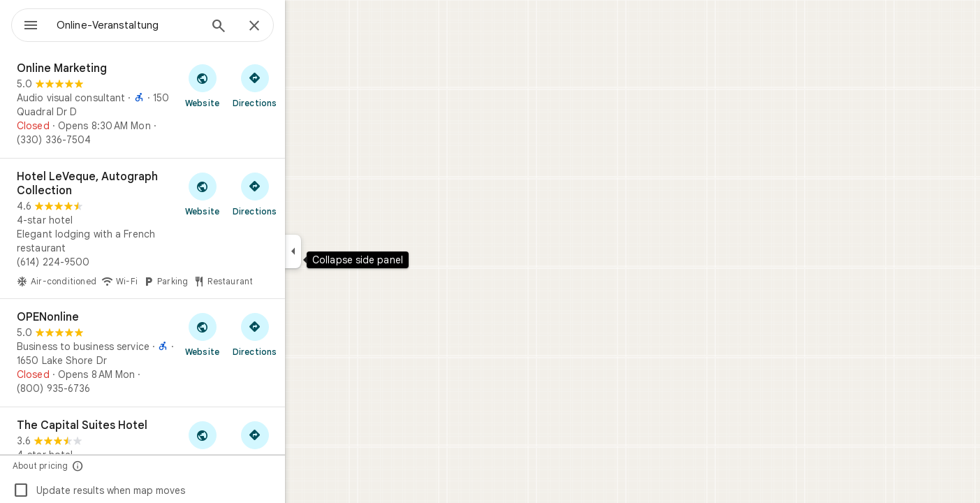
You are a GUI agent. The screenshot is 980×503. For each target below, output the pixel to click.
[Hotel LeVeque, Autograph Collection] (193, 228)
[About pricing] (128, 466)
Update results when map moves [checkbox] (149, 490)
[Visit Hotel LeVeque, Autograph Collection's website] (253, 194)
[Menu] (25, 24)
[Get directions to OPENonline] (305, 334)
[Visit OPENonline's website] (253, 334)
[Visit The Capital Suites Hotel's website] (253, 442)
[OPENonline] (193, 353)
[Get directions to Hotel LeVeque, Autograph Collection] (305, 194)
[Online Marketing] (193, 104)
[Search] (269, 27)
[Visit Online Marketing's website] (253, 85)
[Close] (305, 27)
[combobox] (164, 25)
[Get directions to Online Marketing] (305, 85)
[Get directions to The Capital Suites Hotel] (305, 442)
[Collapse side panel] (343, 251)
